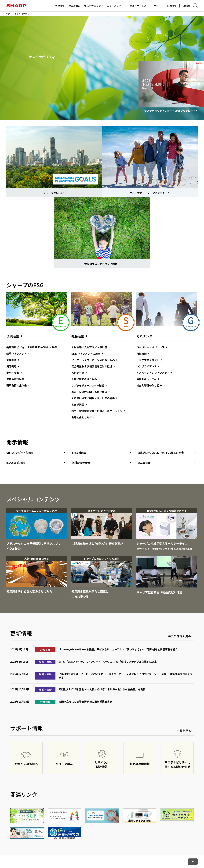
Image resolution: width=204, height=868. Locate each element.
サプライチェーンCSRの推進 (88, 385)
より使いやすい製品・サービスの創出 (93, 398)
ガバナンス (144, 336)
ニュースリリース (116, 6)
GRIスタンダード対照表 (20, 453)
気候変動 (11, 360)
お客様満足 (78, 404)
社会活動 (78, 336)
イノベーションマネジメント (153, 373)
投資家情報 (74, 6)
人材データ (78, 373)
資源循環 (11, 366)
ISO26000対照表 (16, 463)
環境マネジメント (17, 354)
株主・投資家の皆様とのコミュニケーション (97, 411)
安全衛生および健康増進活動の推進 (92, 366)
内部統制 (142, 354)
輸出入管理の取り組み (149, 385)
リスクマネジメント (148, 360)
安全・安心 (13, 373)
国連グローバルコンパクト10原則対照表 (161, 453)
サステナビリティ (94, 6)
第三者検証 (144, 463)
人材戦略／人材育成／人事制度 (89, 347)
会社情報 (60, 6)
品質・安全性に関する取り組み (89, 392)
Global (186, 6)
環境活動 (13, 336)
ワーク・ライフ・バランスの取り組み (93, 360)
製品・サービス (138, 6)
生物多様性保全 (15, 379)
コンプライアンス (147, 366)
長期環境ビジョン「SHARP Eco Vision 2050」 (33, 347)
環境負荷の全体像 (17, 385)
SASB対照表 (79, 453)
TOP (8, 14)
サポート (158, 6)
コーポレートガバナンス (150, 347)
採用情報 (172, 6)
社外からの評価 (81, 463)
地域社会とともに (82, 417)
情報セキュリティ (147, 379)
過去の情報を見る (179, 636)
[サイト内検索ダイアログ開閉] (195, 6)
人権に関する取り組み (84, 379)
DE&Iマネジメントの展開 (86, 354)
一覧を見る (184, 731)
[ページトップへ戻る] (193, 862)
